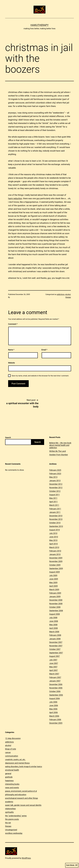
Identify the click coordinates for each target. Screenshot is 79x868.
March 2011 (54, 505)
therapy (68, 297)
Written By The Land (58, 451)
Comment (13, 324)
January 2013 (55, 481)
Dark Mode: (72, 865)
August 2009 (55, 572)
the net (8, 823)
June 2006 (54, 705)
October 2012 (55, 491)
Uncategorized (11, 830)
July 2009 (53, 575)
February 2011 (55, 509)
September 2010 (56, 526)
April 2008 (53, 628)
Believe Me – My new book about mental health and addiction (60, 445)
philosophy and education (16, 795)
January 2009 (55, 596)
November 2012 (56, 488)
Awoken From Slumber (59, 455)
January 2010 (55, 554)
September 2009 (56, 568)
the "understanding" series (16, 816)
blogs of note (11, 749)
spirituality (9, 812)
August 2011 (55, 495)
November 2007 (56, 646)
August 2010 (55, 530)
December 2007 (56, 642)
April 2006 (53, 712)
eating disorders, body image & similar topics (24, 767)
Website (11, 363)
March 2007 (54, 674)
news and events (12, 788)
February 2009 (55, 593)
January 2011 (55, 512)
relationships (10, 809)
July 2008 (53, 618)
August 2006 (55, 698)
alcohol (68, 294)
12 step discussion (13, 738)
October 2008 (55, 607)
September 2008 (56, 611)
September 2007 (56, 653)
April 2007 (53, 670)
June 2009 (54, 579)
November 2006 (56, 688)
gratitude (9, 777)
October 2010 (55, 523)
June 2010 (54, 537)
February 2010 (55, 551)
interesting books (12, 784)
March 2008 (54, 632)
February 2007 (55, 677)
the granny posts (12, 819)
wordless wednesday (14, 833)
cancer (8, 752)
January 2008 (55, 639)
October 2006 (55, 691)
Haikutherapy (39, 25)
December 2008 (56, 600)
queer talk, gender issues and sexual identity (23, 805)
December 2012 (56, 484)
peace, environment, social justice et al (21, 791)
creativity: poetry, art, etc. (15, 760)
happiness (9, 781)
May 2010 (53, 540)
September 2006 (56, 695)
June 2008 (54, 621)
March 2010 (54, 547)
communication (12, 756)
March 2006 (54, 716)
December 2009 (56, 558)
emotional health (12, 770)
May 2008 (53, 625)
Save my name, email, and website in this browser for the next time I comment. (40, 376)
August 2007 (55, 656)
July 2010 (53, 533)
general (8, 773)
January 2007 (55, 681)
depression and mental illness (17, 763)
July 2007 (53, 660)
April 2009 (53, 586)
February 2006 (55, 720)
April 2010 (53, 544)
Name (11, 350)
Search (8, 437)
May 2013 (53, 477)
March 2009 (54, 590)
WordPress (26, 858)
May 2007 (53, 667)
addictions (61, 294)
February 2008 (55, 635)
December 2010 (56, 516)
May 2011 (53, 498)
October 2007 (55, 649)
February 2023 (55, 474)
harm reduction (15, 198)
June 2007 (54, 663)
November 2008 (56, 604)
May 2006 (53, 709)
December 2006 (56, 684)
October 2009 (55, 565)
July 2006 (53, 702)
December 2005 (56, 723)
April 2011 (53, 502)
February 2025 (55, 470)
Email (44, 350)
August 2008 (55, 614)
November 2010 (56, 519)
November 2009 (56, 561)
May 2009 (53, 583)
